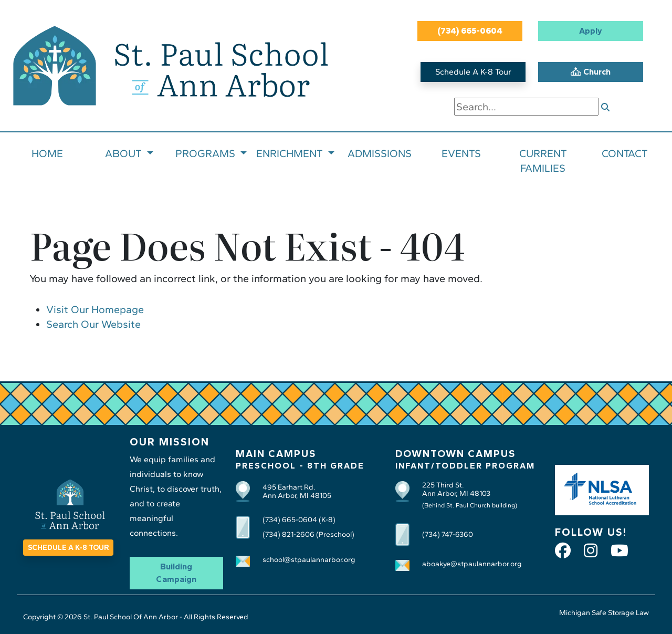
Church (591, 72)
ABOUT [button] (125, 153)
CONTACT (625, 153)
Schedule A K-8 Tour (473, 72)
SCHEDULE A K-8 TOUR (68, 548)
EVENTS (461, 153)
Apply (591, 31)
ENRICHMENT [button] (291, 153)
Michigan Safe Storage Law (604, 613)
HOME (47, 153)
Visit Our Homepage (95, 309)
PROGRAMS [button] (207, 153)
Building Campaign (176, 573)
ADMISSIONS (380, 153)
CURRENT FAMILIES (543, 161)
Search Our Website (93, 324)
